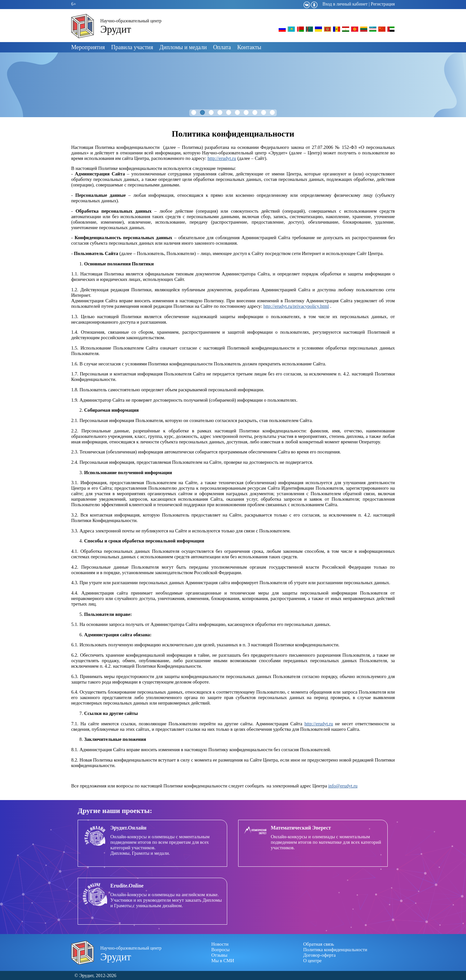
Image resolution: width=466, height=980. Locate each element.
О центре (312, 961)
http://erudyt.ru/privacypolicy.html (296, 306)
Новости (220, 944)
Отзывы (219, 955)
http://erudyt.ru (222, 158)
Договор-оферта (319, 955)
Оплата (222, 47)
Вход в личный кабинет (345, 4)
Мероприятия (88, 47)
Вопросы (220, 950)
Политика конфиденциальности (335, 950)
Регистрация (383, 4)
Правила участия (132, 47)
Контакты (249, 47)
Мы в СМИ (223, 961)
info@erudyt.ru (343, 786)
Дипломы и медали (183, 47)
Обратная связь (319, 944)
